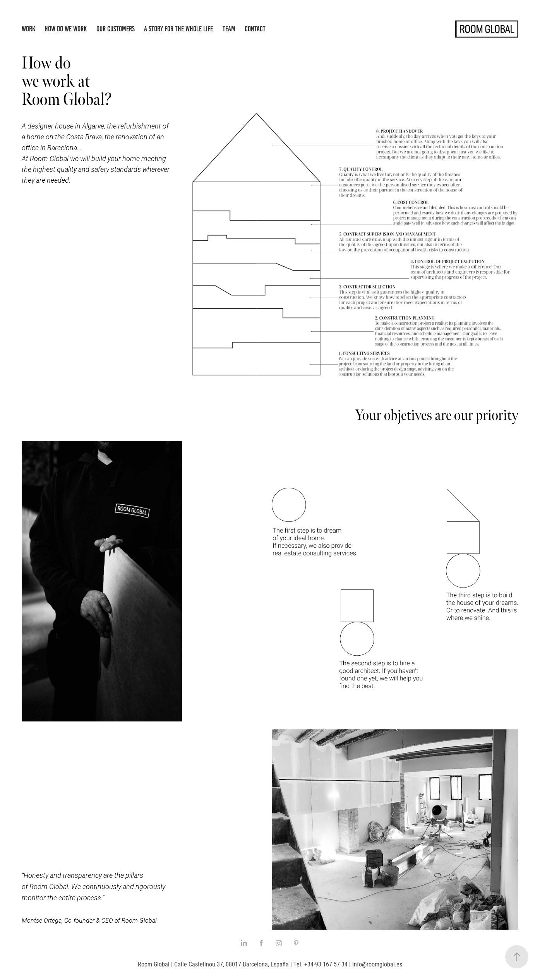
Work (28, 29)
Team (229, 29)
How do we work (66, 29)
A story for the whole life (178, 29)
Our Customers (116, 29)
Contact (255, 29)
